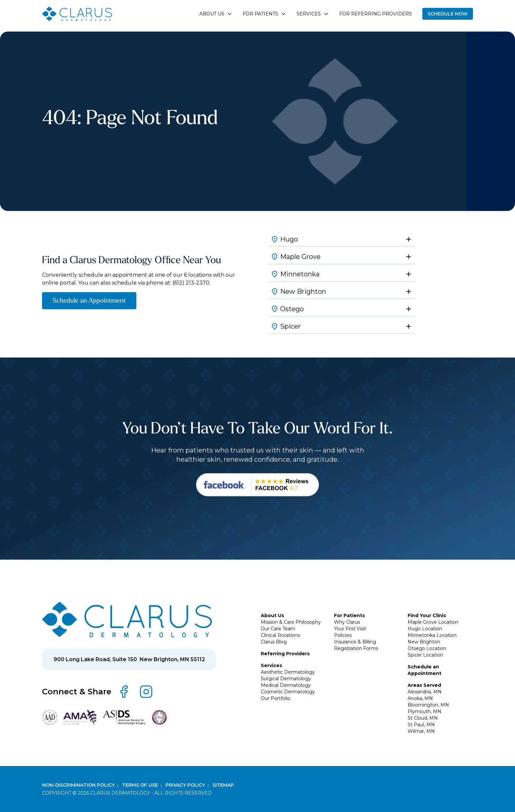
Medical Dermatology (286, 685)
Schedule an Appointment (89, 301)
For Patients (349, 615)
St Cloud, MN (423, 718)
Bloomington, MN (428, 705)
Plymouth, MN (425, 711)
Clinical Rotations (280, 635)
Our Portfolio (276, 698)
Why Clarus (347, 622)
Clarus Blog (274, 642)
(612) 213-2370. (191, 283)
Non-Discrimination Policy (79, 785)
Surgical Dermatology (286, 679)
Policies (343, 635)
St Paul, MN (421, 725)
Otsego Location (427, 648)
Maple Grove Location (433, 622)
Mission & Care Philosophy (291, 622)
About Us (272, 615)
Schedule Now (448, 14)
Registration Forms (356, 648)
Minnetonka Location (432, 635)
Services (271, 665)
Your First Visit (350, 629)
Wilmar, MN (421, 731)
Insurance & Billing (355, 642)
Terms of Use (141, 785)
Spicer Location (425, 655)
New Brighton (424, 642)
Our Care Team (278, 629)
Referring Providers (285, 654)
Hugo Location (425, 629)
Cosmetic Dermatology (288, 692)
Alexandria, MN (425, 692)
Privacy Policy (186, 785)
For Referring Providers (376, 14)
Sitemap (223, 785)
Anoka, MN (420, 698)
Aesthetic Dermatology (288, 672)
